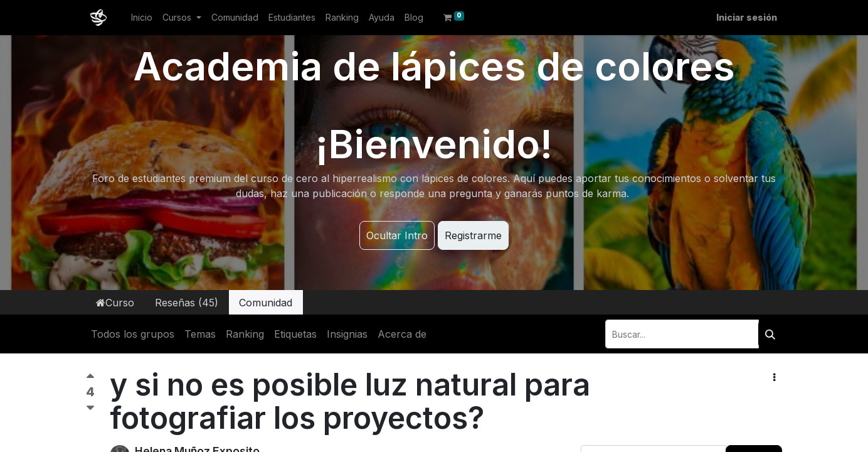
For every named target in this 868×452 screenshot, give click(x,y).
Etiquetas (295, 334)
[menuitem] (142, 17)
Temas (200, 334)
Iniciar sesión (747, 17)
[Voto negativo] (90, 408)
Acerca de (402, 334)
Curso (115, 303)
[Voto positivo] (90, 379)
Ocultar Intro (397, 235)
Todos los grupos (133, 334)
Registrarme (473, 235)
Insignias (347, 334)
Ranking (245, 334)
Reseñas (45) (187, 303)
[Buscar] (770, 334)
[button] (774, 377)
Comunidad (266, 303)
